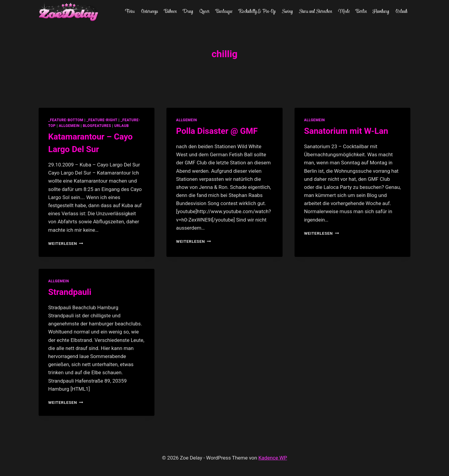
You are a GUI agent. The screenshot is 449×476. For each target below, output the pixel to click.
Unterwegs (150, 12)
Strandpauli (70, 292)
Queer (204, 12)
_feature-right (102, 120)
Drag (188, 12)
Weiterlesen (66, 243)
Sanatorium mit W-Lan (346, 131)
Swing (287, 12)
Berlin (361, 12)
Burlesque (224, 12)
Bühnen (170, 12)
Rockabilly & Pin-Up (257, 12)
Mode (344, 12)
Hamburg (381, 12)
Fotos (130, 12)
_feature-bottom (66, 120)
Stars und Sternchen (315, 12)
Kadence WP (273, 458)
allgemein (69, 126)
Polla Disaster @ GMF (217, 131)
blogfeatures (97, 126)
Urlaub (401, 12)
